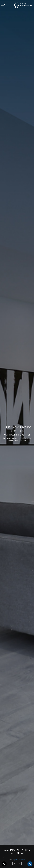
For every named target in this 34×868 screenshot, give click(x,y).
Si (19, 864)
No (15, 864)
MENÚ (5, 5)
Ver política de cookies (18, 860)
